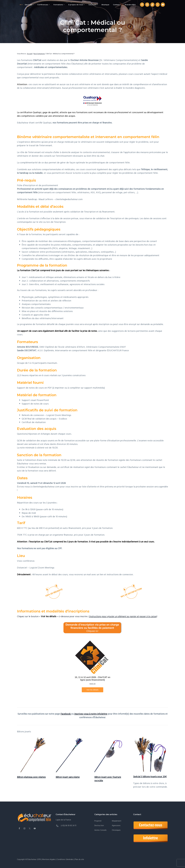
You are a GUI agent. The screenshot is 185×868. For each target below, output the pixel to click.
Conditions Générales (65, 859)
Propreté (98, 821)
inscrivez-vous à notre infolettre (91, 714)
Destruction (99, 826)
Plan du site (79, 859)
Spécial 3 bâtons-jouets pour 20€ (150, 777)
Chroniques (116, 830)
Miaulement (117, 821)
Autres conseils (100, 830)
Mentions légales (49, 859)
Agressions (116, 826)
